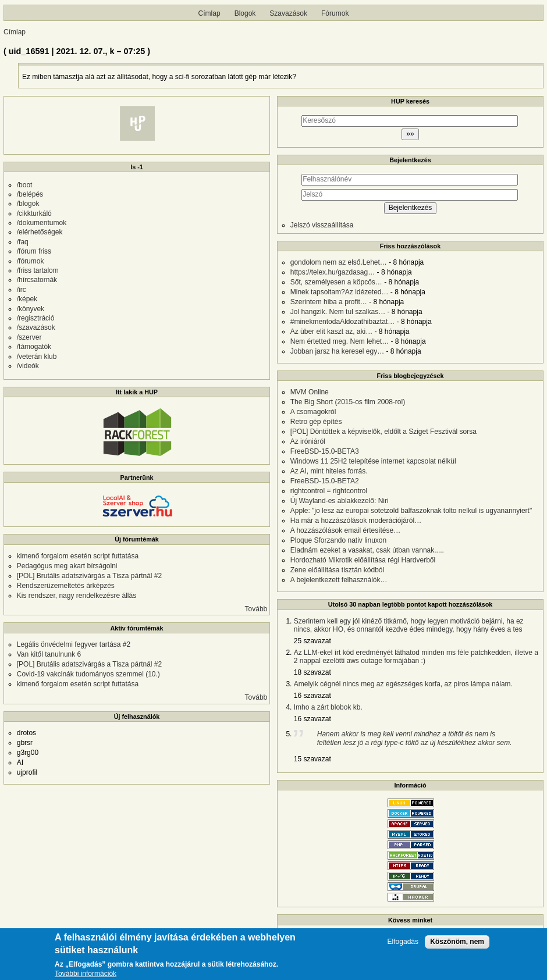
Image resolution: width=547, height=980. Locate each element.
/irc (22, 290)
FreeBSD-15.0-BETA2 (325, 481)
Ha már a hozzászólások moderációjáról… (356, 521)
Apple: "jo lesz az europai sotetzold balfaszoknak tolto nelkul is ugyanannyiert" (411, 511)
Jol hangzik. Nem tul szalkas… (338, 312)
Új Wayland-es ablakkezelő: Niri (340, 501)
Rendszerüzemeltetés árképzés (66, 586)
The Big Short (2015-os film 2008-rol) (348, 402)
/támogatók (34, 347)
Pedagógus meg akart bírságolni (67, 566)
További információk (86, 974)
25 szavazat (312, 641)
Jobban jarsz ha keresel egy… (337, 351)
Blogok (245, 13)
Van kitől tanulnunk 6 (49, 654)
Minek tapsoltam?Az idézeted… (340, 292)
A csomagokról (313, 412)
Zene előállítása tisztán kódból (337, 570)
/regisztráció (36, 318)
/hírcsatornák (37, 280)
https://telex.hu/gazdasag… (333, 272)
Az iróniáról (308, 441)
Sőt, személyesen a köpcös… (336, 282)
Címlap (209, 13)
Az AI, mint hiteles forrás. (329, 471)
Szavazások (288, 13)
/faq (23, 242)
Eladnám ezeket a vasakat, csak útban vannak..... (367, 550)
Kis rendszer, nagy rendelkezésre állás (77, 596)
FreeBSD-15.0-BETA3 (325, 451)
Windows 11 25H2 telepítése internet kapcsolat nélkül (373, 461)
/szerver (29, 337)
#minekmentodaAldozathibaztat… (342, 322)
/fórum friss (34, 251)
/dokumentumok (42, 223)
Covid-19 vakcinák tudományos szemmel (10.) (88, 674)
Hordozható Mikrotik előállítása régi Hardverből (363, 560)
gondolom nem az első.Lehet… (339, 262)
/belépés (30, 194)
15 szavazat (312, 759)
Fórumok (335, 13)
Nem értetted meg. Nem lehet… (340, 341)
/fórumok (31, 261)
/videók (28, 366)
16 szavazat (312, 696)
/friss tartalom (38, 270)
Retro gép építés (316, 422)
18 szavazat (312, 672)
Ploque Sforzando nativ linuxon (338, 540)
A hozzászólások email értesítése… (345, 530)
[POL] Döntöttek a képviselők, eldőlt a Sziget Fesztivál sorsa (383, 432)
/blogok (28, 204)
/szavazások (36, 327)
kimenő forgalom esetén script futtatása (78, 556)
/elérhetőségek (40, 232)
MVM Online (310, 392)
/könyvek (31, 309)
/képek (27, 299)
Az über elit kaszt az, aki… (331, 332)
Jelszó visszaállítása (322, 225)
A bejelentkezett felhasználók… (339, 580)
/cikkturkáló (34, 213)
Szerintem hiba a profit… (329, 302)
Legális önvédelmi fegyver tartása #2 (74, 644)
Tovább (256, 609)
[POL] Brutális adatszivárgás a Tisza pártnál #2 (89, 576)
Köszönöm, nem (457, 942)
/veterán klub (37, 357)
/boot (25, 185)
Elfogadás (403, 942)
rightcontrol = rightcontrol (329, 491)
